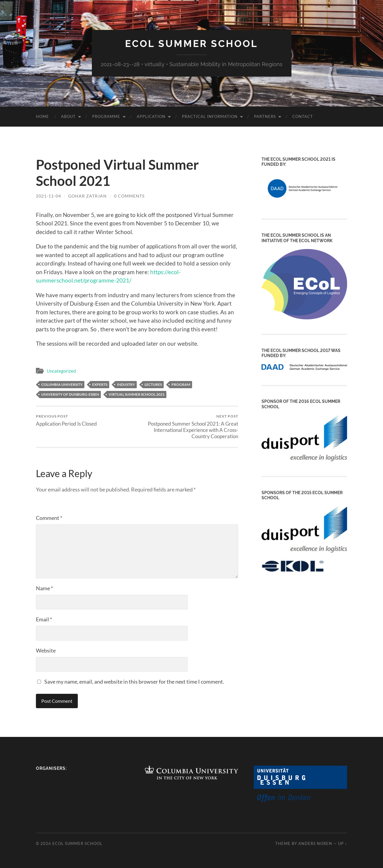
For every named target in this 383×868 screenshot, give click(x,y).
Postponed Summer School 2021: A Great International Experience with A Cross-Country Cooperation (189, 427)
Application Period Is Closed (66, 420)
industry (126, 384)
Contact (303, 116)
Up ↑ (343, 843)
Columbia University (62, 384)
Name (44, 588)
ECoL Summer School (191, 44)
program (181, 384)
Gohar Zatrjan (88, 196)
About (68, 116)
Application (151, 116)
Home (42, 116)
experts (100, 384)
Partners (265, 116)
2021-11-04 (48, 196)
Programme (106, 116)
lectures (153, 384)
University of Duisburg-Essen (70, 394)
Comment (49, 518)
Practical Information (210, 116)
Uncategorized (61, 371)
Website (46, 650)
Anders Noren (315, 843)
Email (44, 619)
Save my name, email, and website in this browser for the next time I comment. (134, 682)
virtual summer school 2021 (137, 394)
